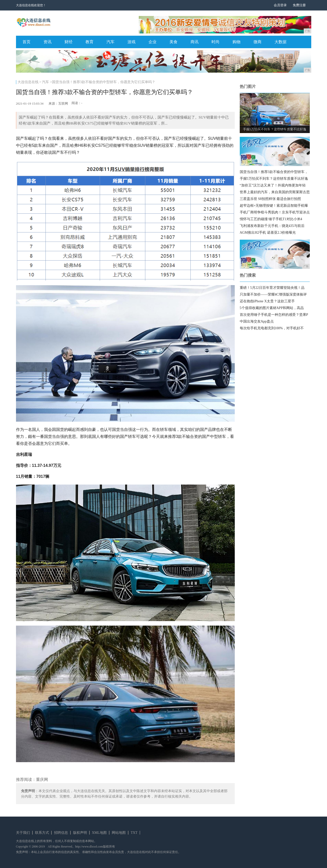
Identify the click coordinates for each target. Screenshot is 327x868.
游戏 (131, 42)
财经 (68, 42)
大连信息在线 (28, 82)
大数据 (280, 42)
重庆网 (42, 780)
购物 (236, 42)
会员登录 (280, 5)
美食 (173, 42)
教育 (89, 42)
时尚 (215, 42)
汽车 (110, 42)
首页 (26, 42)
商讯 (194, 42)
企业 (152, 42)
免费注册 (299, 5)
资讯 (47, 42)
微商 (257, 42)
